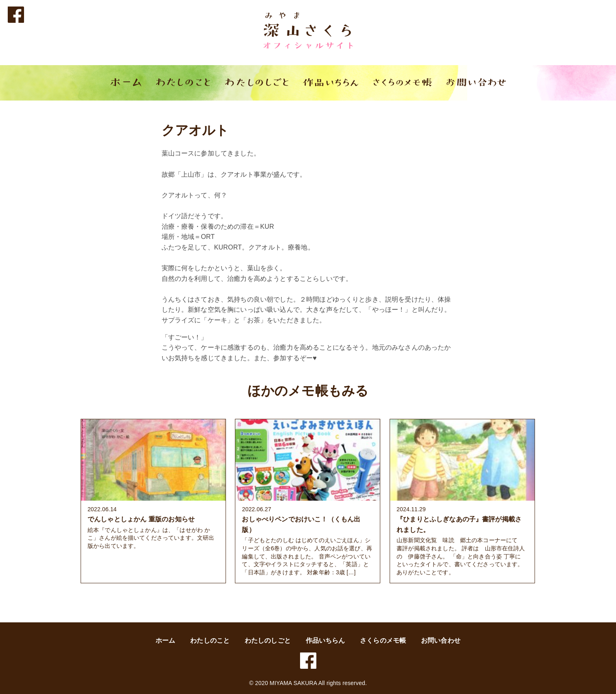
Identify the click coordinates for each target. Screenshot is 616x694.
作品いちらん (326, 640)
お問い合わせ (441, 640)
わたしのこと (210, 640)
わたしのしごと (268, 640)
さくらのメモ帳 (383, 640)
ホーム (165, 640)
